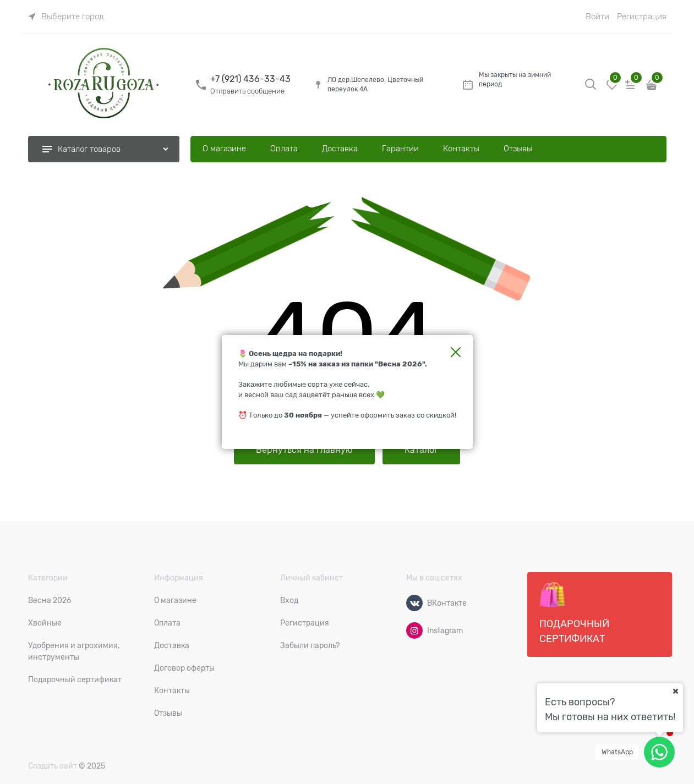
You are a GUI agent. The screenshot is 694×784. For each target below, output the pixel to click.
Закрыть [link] (456, 352)
